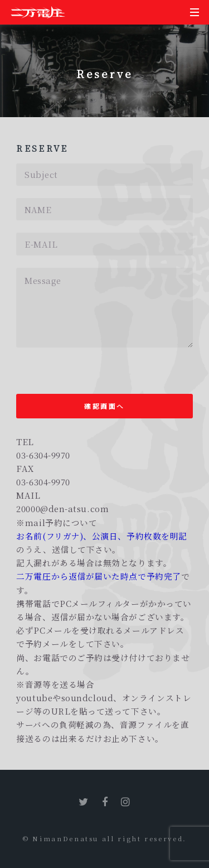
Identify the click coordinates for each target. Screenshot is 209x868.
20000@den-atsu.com (62, 508)
